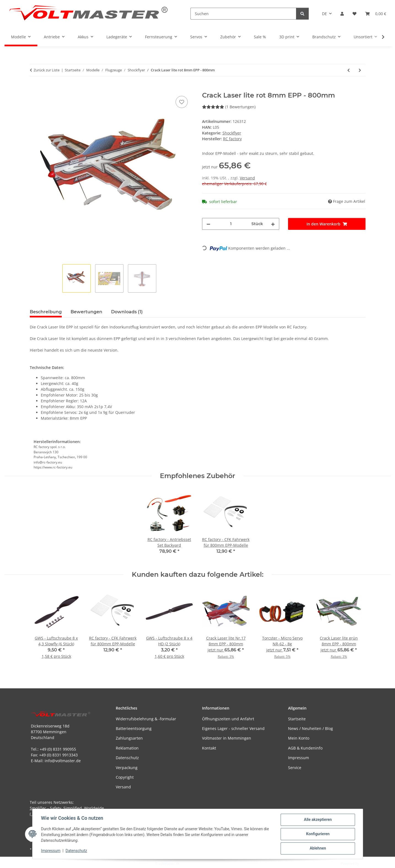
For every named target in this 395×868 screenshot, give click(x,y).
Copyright (125, 777)
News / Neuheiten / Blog (311, 728)
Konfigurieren (318, 834)
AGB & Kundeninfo (305, 748)
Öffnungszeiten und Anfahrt (228, 719)
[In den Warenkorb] (34, 88)
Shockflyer (232, 133)
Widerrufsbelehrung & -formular (146, 719)
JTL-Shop (366, 863)
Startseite (297, 719)
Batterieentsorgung (134, 728)
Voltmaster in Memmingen (227, 738)
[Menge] (231, 224)
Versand (247, 178)
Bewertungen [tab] (86, 312)
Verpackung (127, 768)
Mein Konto (299, 738)
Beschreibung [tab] (46, 312)
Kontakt (209, 748)
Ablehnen (318, 848)
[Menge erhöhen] (273, 224)
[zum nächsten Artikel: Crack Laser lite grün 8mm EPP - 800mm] (360, 70)
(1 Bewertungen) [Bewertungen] (229, 107)
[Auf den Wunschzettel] (182, 102)
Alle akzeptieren (318, 820)
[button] (342, 14)
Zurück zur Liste (47, 70)
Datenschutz (76, 851)
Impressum (51, 851)
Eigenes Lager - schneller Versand (233, 728)
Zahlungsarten (129, 738)
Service (295, 768)
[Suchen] (243, 14)
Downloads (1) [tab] (127, 312)
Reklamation (127, 748)
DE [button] (324, 14)
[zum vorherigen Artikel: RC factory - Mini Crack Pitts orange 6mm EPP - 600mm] (349, 70)
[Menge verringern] (208, 224)
